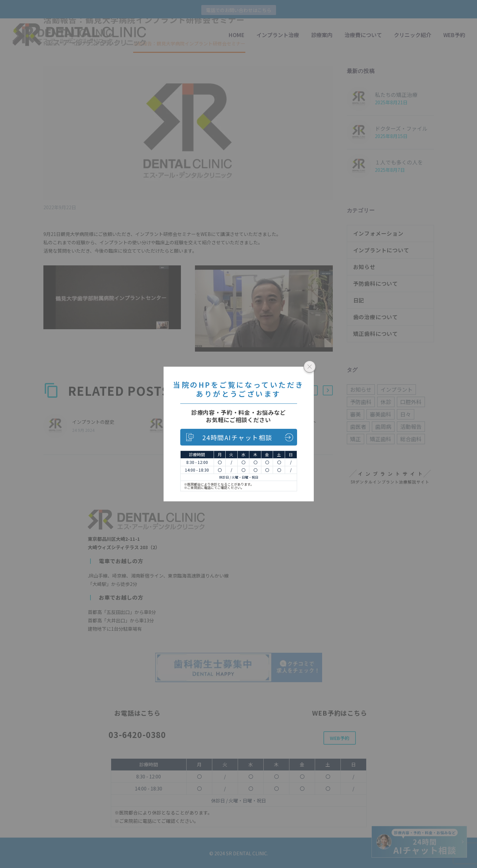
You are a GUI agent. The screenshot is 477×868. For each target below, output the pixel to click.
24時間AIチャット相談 (237, 437)
